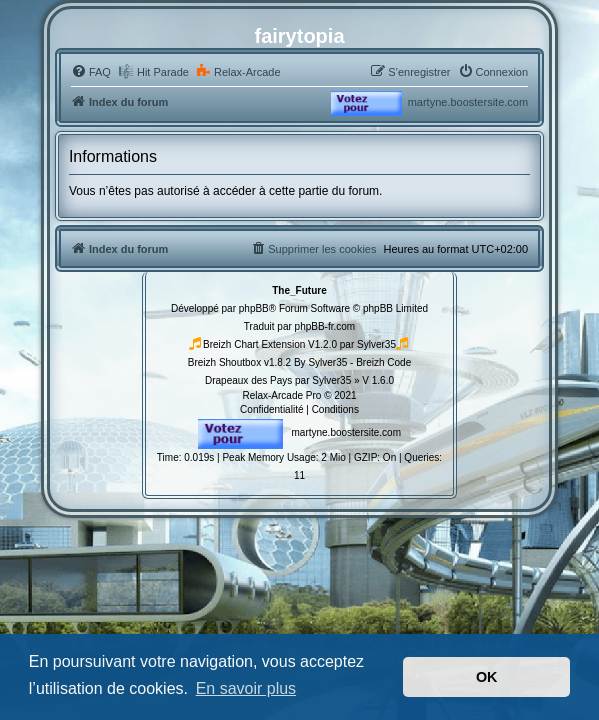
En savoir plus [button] (246, 688)
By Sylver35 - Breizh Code (352, 362)
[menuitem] (91, 72)
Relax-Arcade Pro (281, 395)
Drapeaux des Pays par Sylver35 (278, 380)
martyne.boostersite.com (468, 102)
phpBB (254, 308)
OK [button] (487, 677)
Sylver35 (376, 344)
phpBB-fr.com (325, 326)
